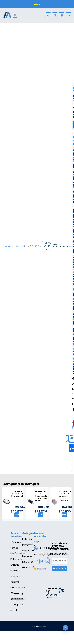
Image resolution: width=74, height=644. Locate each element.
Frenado (27, 556)
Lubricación (29, 567)
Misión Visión (18, 553)
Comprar (17, 515)
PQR (36, 542)
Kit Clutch (28, 562)
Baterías (27, 539)
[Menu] (15, 15)
